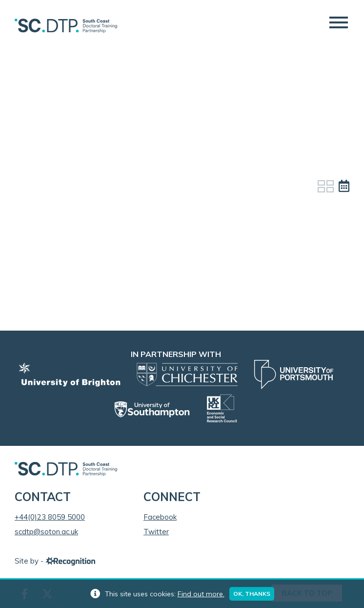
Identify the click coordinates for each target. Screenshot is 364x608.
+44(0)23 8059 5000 (50, 517)
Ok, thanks (252, 594)
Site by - (55, 561)
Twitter (156, 532)
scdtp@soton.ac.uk (46, 532)
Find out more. (201, 594)
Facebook (160, 517)
